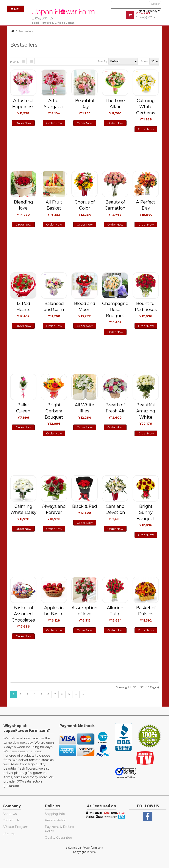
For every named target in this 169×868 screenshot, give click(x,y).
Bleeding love (23, 208)
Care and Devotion (115, 512)
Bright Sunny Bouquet (146, 515)
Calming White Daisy (23, 512)
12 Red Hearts (23, 309)
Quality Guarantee (58, 838)
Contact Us (11, 820)
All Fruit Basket (54, 208)
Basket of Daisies (146, 614)
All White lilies (84, 411)
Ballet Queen (23, 411)
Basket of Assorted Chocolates (23, 617)
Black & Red (84, 509)
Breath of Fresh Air (115, 411)
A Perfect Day (146, 208)
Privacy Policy (55, 820)
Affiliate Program (15, 827)
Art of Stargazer (54, 107)
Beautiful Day (85, 107)
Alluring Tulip (115, 614)
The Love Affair (115, 107)
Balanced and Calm (54, 309)
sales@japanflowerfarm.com (84, 847)
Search (156, 4)
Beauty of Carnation (115, 208)
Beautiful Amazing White (146, 414)
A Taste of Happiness (23, 107)
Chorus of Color (85, 208)
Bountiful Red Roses (146, 309)
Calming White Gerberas (146, 110)
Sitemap (9, 833)
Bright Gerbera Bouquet (54, 414)
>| (83, 694)
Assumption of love (84, 614)
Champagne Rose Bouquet (115, 312)
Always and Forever (54, 512)
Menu (16, 9)
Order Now (23, 123)
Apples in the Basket (54, 614)
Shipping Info (55, 814)
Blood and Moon (85, 309)
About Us (10, 814)
